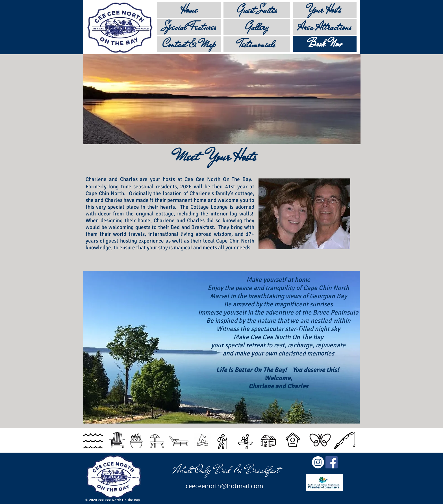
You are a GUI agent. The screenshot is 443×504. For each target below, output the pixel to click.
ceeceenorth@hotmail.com (224, 486)
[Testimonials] (257, 44)
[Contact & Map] (189, 44)
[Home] (189, 10)
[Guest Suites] (257, 10)
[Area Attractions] (325, 27)
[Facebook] (332, 462)
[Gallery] (257, 27)
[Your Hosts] (325, 10)
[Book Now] (325, 44)
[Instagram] (318, 462)
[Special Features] (189, 27)
